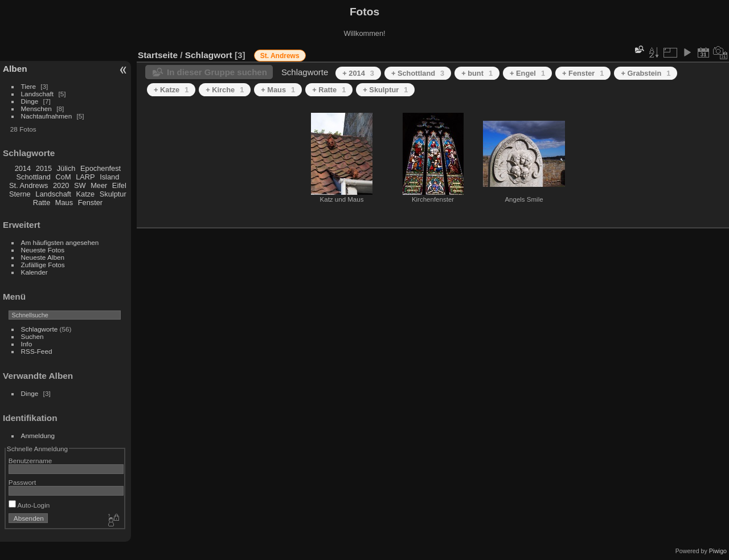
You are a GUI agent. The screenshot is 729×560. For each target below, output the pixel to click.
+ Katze (171, 90)
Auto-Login (29, 505)
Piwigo (718, 551)
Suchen (32, 336)
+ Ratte (329, 90)
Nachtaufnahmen (47, 116)
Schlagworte (40, 329)
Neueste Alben (43, 257)
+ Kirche (225, 90)
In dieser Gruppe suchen (217, 72)
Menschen (36, 109)
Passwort (22, 482)
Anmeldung (38, 436)
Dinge (30, 101)
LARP (85, 177)
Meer (99, 185)
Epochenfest (101, 168)
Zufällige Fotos (43, 265)
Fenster (90, 203)
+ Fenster (583, 73)
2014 (23, 168)
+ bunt (477, 73)
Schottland (34, 177)
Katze (86, 194)
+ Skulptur (385, 90)
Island (109, 177)
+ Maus (278, 90)
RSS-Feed (37, 351)
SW (80, 185)
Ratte (42, 203)
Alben (15, 69)
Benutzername (30, 461)
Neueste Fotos (43, 250)
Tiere (28, 86)
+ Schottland (418, 73)
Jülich (66, 168)
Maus (64, 203)
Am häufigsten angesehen (60, 242)
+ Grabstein (646, 73)
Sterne (20, 194)
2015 (44, 168)
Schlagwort (209, 55)
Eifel (119, 185)
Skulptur (113, 194)
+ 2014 (358, 73)
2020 (61, 185)
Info (27, 344)
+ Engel (527, 73)
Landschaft (38, 94)
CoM (64, 177)
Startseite (158, 55)
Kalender (34, 272)
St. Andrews (28, 185)
